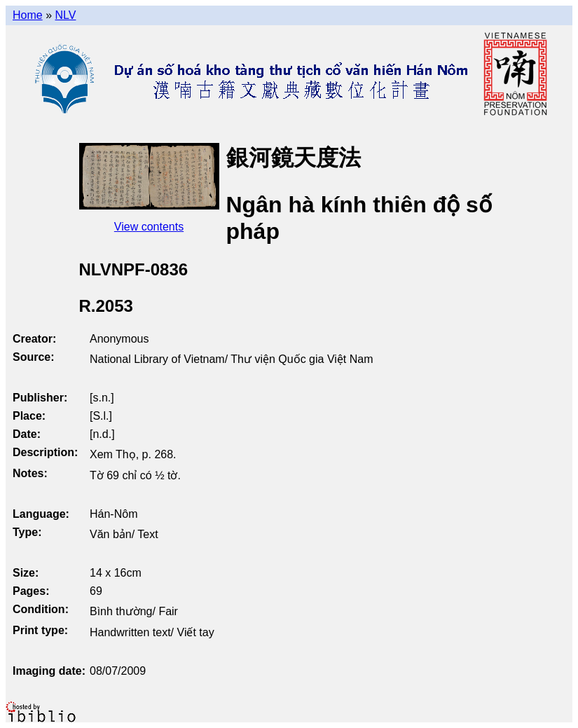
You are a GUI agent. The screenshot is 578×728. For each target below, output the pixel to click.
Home (28, 15)
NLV (65, 15)
